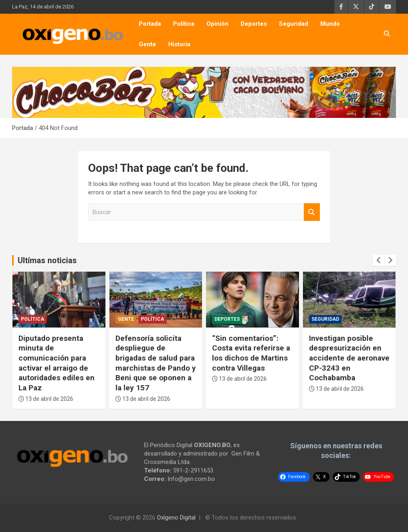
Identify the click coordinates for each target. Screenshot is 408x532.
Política (184, 24)
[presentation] (379, 260)
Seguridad (294, 24)
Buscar (312, 212)
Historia (179, 44)
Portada (150, 24)
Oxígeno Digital (176, 518)
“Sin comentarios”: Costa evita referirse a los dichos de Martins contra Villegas (251, 353)
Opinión (217, 24)
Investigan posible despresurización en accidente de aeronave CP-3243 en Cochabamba (349, 358)
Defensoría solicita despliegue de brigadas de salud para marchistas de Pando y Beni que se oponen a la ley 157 (156, 363)
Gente (147, 44)
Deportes (254, 24)
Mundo (330, 24)
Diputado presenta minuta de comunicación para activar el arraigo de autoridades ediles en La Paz (57, 363)
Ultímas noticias (47, 260)
